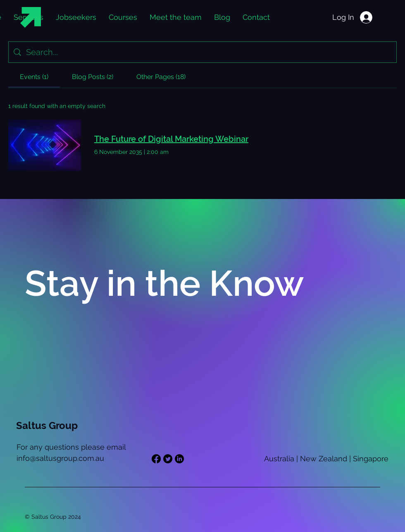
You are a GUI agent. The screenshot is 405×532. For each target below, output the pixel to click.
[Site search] (209, 52)
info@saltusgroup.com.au (60, 458)
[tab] (34, 77)
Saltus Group (47, 425)
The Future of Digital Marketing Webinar (171, 139)
